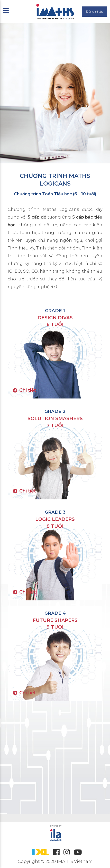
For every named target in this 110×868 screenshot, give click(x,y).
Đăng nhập (94, 11)
